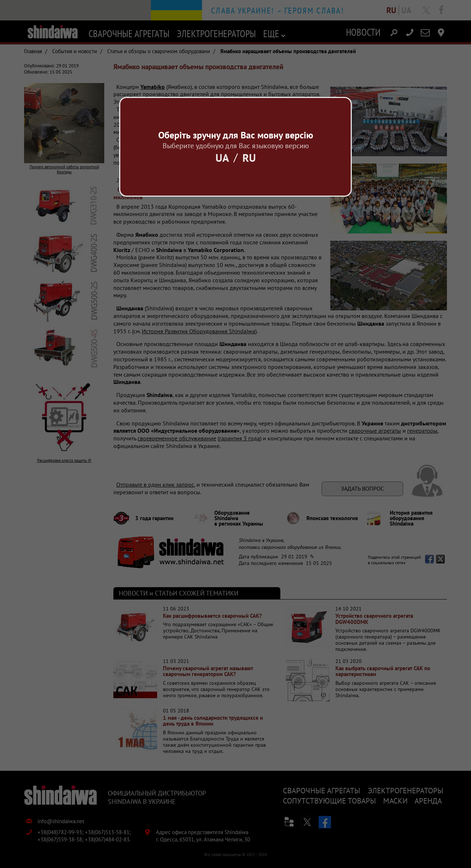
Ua (222, 158)
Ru (249, 158)
